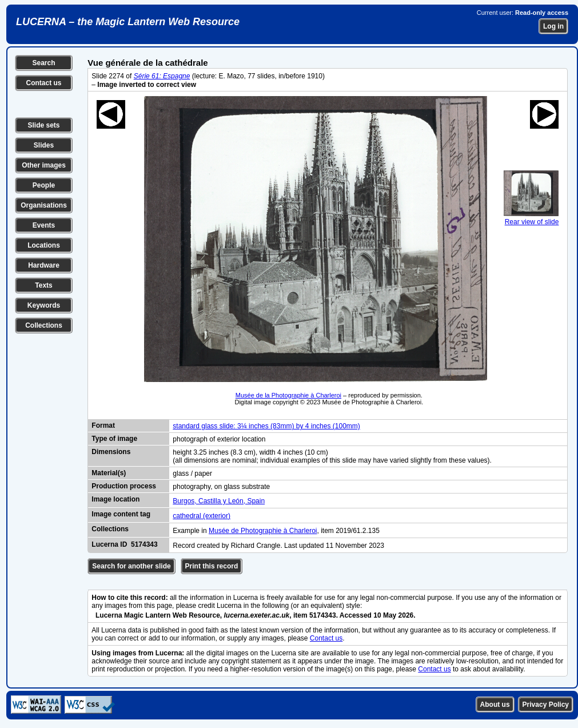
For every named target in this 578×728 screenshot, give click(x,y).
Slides (44, 145)
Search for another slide (131, 566)
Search (43, 63)
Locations (44, 245)
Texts (43, 285)
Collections (44, 325)
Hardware (44, 265)
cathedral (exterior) (202, 516)
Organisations (44, 205)
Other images (44, 165)
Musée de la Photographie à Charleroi (288, 395)
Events (44, 225)
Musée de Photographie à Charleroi (263, 531)
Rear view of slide (531, 218)
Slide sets (43, 125)
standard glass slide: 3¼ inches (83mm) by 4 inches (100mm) (266, 426)
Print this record (212, 566)
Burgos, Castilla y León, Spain (219, 501)
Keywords (44, 305)
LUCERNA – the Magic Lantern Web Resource (128, 22)
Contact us (43, 83)
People (44, 185)
